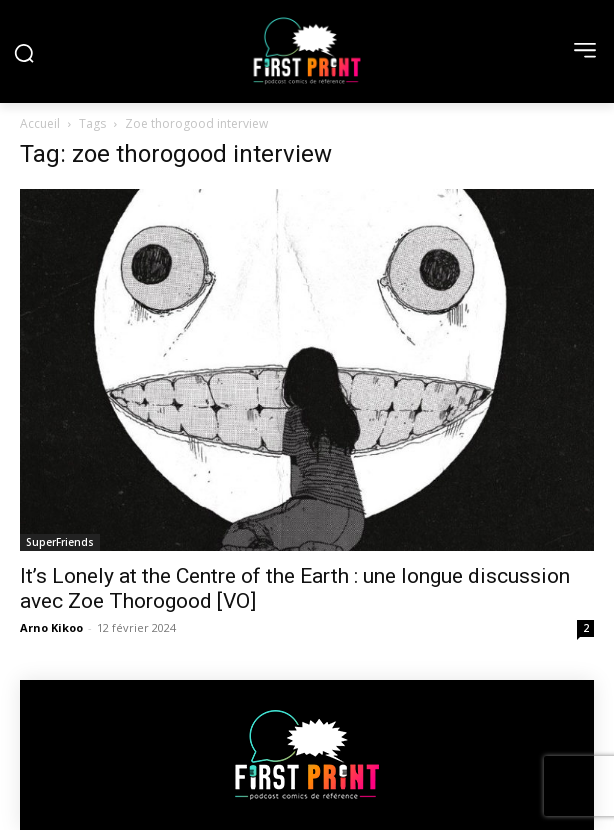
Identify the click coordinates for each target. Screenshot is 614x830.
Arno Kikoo (51, 627)
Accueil (40, 123)
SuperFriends (60, 542)
